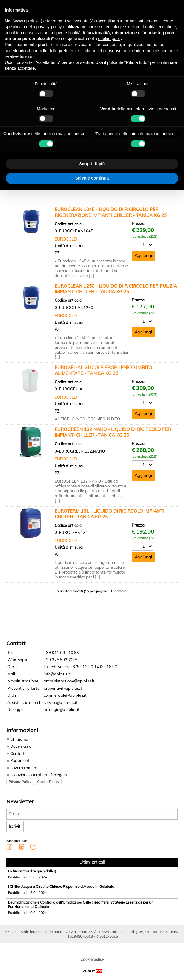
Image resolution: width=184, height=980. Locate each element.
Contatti (18, 753)
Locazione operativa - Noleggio (39, 775)
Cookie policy (92, 959)
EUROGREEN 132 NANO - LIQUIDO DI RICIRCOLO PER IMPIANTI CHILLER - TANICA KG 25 (113, 432)
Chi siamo (19, 739)
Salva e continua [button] (92, 178)
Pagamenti (20, 760)
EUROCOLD (66, 239)
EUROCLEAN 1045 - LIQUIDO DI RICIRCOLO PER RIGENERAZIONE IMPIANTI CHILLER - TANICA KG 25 (111, 212)
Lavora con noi (24, 768)
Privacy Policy (20, 782)
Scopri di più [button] (92, 164)
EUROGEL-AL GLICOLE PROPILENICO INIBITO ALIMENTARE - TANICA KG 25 (103, 370)
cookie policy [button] (110, 39)
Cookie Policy (48, 782)
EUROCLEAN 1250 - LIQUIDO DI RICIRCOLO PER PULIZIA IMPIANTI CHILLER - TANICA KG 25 (116, 289)
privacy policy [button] (49, 27)
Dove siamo (21, 746)
